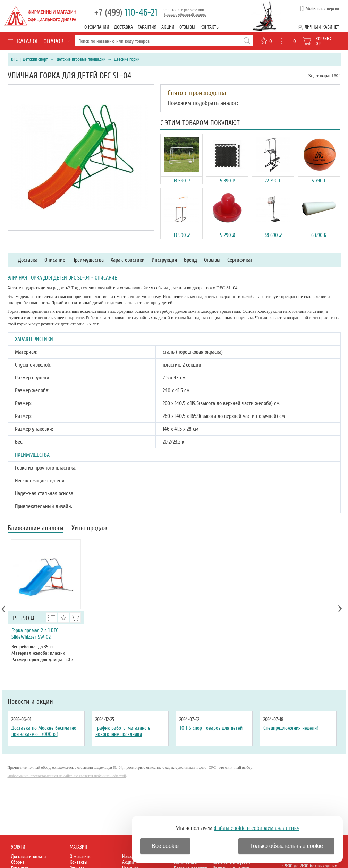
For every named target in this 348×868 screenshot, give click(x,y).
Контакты (210, 27)
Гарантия (147, 27)
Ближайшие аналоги (36, 529)
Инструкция (164, 260)
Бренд (190, 260)
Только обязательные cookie (286, 846)
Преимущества (88, 260)
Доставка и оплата (28, 856)
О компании (97, 27)
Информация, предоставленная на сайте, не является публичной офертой (67, 776)
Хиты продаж (90, 529)
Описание (55, 260)
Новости (129, 856)
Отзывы (187, 27)
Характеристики (128, 260)
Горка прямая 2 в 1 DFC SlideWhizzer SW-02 (35, 634)
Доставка (124, 27)
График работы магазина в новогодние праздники (123, 731)
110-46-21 (126, 13)
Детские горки (127, 59)
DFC (14, 59)
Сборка (18, 862)
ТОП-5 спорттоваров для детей (211, 728)
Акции (168, 27)
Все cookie (165, 846)
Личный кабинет (322, 27)
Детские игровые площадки (81, 59)
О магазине (80, 856)
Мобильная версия (322, 9)
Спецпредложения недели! (291, 728)
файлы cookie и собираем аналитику (257, 828)
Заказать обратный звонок (185, 14)
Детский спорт (35, 59)
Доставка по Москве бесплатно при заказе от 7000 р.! (44, 731)
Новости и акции (30, 702)
